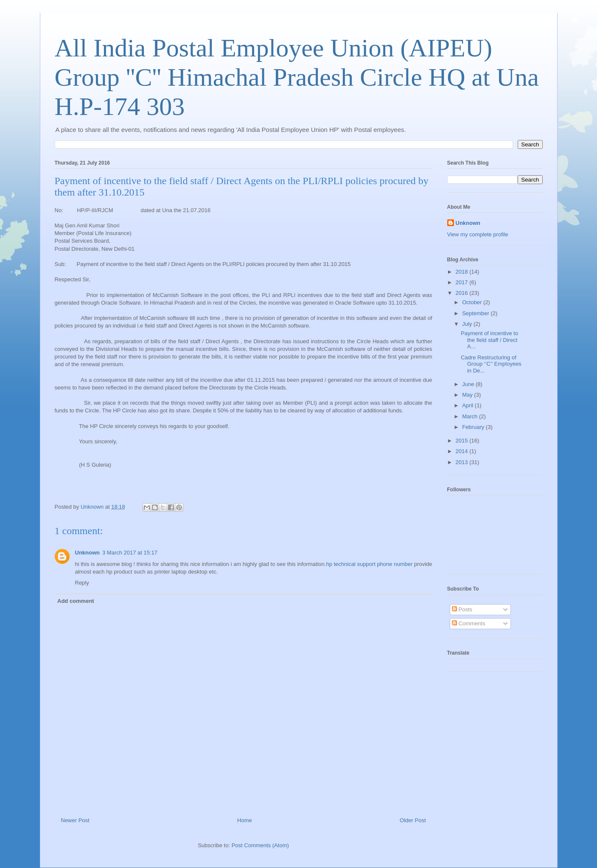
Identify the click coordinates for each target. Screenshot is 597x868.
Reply (82, 583)
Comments (468, 623)
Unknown (88, 553)
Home (245, 820)
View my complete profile (478, 234)
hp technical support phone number (370, 564)
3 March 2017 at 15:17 (130, 553)
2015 (463, 441)
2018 (463, 272)
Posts (462, 609)
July (468, 324)
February (474, 427)
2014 (463, 451)
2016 (463, 293)
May (468, 395)
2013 (463, 462)
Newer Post (75, 820)
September (476, 313)
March (471, 416)
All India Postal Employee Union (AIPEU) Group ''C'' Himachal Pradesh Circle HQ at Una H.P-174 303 (297, 77)
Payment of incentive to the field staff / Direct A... (489, 340)
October (473, 302)
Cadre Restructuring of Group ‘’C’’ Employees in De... (491, 364)
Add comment (76, 601)
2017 (463, 282)
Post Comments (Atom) (260, 845)
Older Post (413, 820)
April (468, 405)
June (469, 384)
